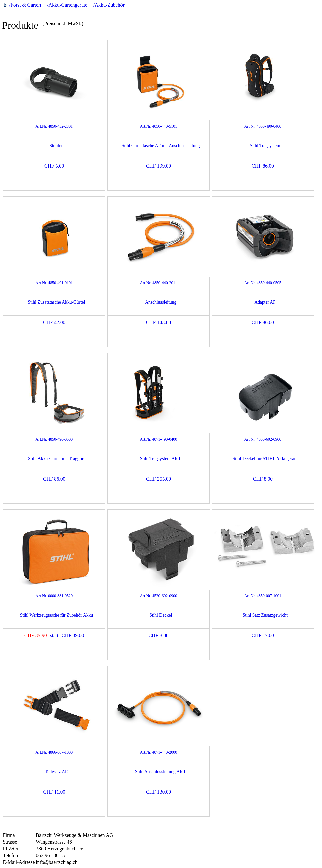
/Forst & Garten (25, 5)
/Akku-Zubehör (109, 5)
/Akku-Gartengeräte (67, 5)
